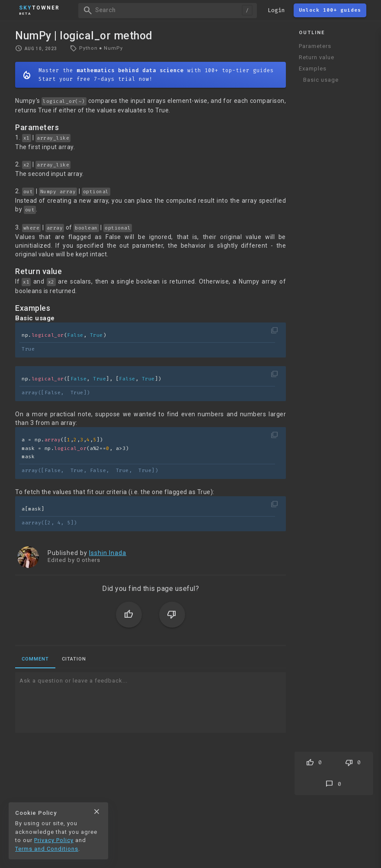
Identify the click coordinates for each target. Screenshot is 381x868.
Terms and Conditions (47, 849)
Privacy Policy (54, 840)
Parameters (315, 46)
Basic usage (321, 80)
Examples (313, 69)
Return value (317, 57)
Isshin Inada (108, 553)
